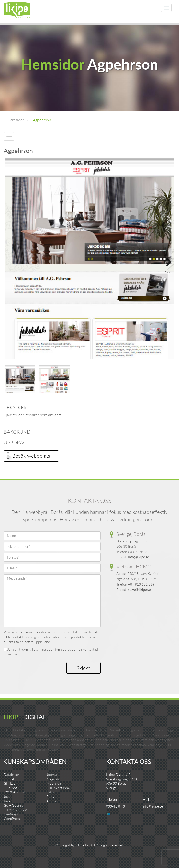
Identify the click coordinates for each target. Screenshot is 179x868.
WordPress (12, 819)
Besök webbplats (31, 456)
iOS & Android (14, 792)
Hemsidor (16, 120)
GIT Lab (10, 783)
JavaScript (11, 801)
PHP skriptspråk (59, 788)
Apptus (52, 801)
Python (52, 792)
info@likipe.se (138, 557)
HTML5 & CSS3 (15, 810)
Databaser (11, 775)
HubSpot (10, 788)
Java (7, 797)
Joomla (52, 775)
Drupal (9, 779)
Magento (53, 779)
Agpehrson (42, 120)
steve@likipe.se (139, 590)
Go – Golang (13, 805)
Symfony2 (11, 814)
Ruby (50, 797)
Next (167, 260)
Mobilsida (54, 783)
